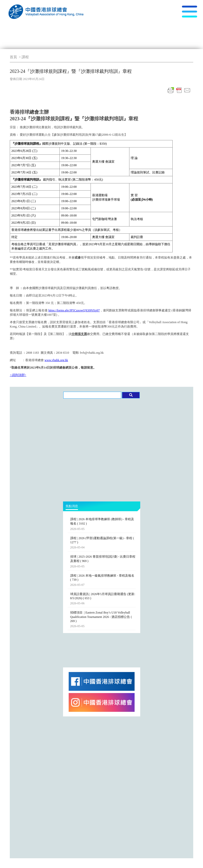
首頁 (13, 57)
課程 (25, 57)
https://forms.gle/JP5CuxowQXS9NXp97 (74, 310)
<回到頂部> (18, 375)
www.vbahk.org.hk (56, 360)
